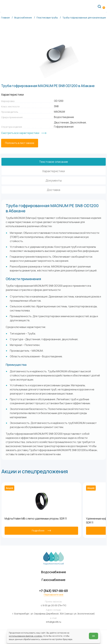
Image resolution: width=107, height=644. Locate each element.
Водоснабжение (54, 572)
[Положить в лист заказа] (20, 143)
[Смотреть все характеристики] (24, 133)
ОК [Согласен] (94, 636)
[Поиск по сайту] (99, 6)
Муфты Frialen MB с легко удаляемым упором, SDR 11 (36, 519)
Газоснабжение (54, 580)
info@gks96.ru (54, 622)
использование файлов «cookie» (26, 636)
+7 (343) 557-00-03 (54, 591)
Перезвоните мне (54, 595)
